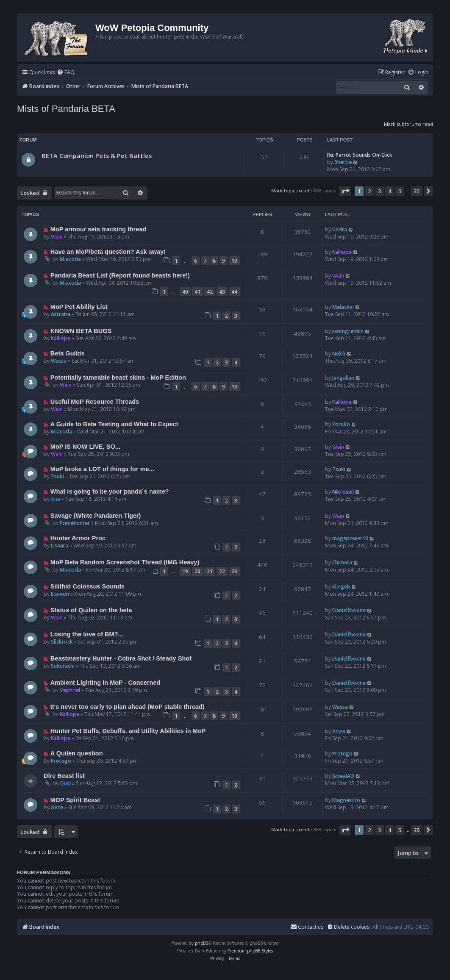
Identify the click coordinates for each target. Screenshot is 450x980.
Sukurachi (63, 666)
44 (234, 292)
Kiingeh (341, 587)
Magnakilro (346, 800)
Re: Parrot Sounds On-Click (360, 155)
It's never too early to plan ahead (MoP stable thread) (128, 707)
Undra (340, 229)
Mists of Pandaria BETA (66, 109)
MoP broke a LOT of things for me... (102, 469)
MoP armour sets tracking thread (98, 229)
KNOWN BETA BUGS (81, 331)
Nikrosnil (343, 492)
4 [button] (390, 191)
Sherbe (343, 162)
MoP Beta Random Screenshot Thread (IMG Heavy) (125, 562)
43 (222, 292)
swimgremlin (348, 331)
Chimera (342, 562)
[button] (345, 191)
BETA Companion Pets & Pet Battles (97, 155)
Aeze (57, 807)
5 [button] (400, 191)
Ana (56, 499)
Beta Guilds (68, 353)
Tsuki (57, 476)
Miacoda (70, 259)
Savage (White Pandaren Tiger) (96, 516)
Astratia (61, 314)
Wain (57, 237)
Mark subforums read (408, 124)
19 (185, 571)
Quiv (65, 783)
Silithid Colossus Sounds (87, 586)
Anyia (339, 731)
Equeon (60, 594)
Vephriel (70, 690)
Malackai (343, 307)
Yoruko (341, 424)
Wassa (59, 361)
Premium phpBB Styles (250, 951)
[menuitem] (66, 73)
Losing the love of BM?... (87, 634)
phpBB (201, 943)
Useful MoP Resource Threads (95, 402)
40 (185, 292)
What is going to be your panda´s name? (110, 491)
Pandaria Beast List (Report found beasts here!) (120, 275)
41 (197, 292)
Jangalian (343, 378)
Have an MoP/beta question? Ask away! (108, 252)
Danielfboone (349, 610)
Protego (61, 761)
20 (197, 571)
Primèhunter (75, 523)
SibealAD (343, 776)
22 (222, 571)
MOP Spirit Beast (75, 800)
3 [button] (379, 191)
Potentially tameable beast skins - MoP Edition (118, 378)
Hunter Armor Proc (78, 538)
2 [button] (369, 191)
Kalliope (342, 252)
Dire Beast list (64, 776)
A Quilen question (77, 753)
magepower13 (350, 538)
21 (210, 571)
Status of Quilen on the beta (91, 610)
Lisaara (60, 546)
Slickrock (62, 642)
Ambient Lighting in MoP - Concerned (105, 683)
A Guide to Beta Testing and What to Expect (114, 424)
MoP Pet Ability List (79, 307)
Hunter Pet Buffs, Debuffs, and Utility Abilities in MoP (128, 731)
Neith (339, 354)
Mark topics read (290, 190)
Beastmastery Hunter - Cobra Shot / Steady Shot (121, 658)
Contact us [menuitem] (307, 927)
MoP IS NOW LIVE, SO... (85, 447)
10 (234, 261)
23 (234, 571)
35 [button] (417, 191)
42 (210, 292)
